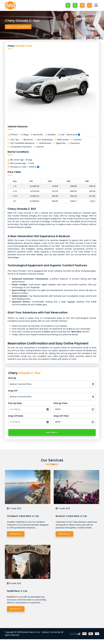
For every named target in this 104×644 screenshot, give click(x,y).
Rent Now (52, 432)
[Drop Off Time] (75, 422)
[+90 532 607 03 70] (68, 5)
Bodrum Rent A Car (41, 240)
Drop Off (13, 391)
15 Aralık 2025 (14, 583)
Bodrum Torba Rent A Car (71, 516)
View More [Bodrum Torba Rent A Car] (65, 534)
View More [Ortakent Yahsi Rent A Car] (16, 534)
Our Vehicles (23, 27)
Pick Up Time (61, 403)
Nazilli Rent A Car (17, 591)
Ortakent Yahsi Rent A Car (23, 516)
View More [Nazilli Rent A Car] (16, 609)
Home (10, 27)
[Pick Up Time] (75, 409)
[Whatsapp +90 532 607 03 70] (75, 5)
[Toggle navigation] (97, 5)
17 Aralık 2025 (14, 509)
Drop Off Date (16, 416)
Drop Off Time (61, 416)
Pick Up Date (15, 403)
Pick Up (12, 378)
